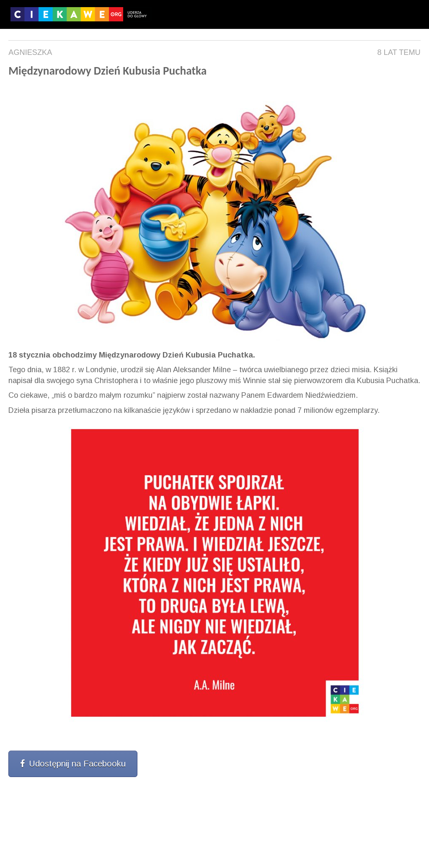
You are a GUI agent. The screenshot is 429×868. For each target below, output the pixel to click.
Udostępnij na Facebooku (73, 764)
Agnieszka (30, 52)
